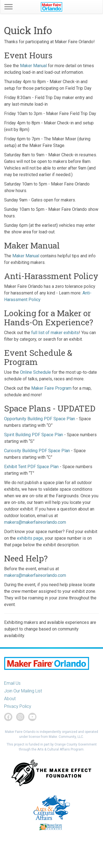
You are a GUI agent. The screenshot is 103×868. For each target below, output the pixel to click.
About (10, 699)
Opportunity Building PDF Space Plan (40, 419)
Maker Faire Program (51, 388)
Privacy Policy (18, 706)
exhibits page (30, 538)
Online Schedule (35, 372)
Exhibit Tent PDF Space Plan (31, 467)
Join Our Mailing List (23, 691)
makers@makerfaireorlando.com (35, 522)
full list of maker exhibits (55, 333)
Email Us (12, 683)
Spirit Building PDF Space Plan (34, 435)
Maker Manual (33, 66)
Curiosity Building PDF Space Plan (37, 451)
